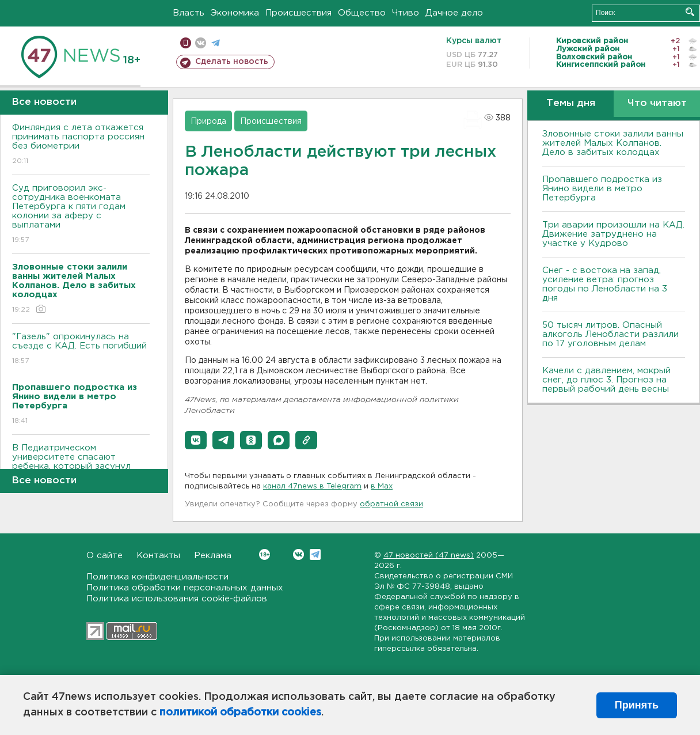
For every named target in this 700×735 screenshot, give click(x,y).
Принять (637, 705)
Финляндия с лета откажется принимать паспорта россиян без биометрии (81, 145)
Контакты (158, 556)
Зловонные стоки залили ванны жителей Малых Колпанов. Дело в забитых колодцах (613, 143)
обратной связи (391, 504)
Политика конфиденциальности (157, 577)
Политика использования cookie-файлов (177, 599)
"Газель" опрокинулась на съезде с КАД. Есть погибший (81, 349)
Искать (690, 12)
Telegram (315, 554)
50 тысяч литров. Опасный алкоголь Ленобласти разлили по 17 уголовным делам (610, 334)
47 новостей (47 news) (429, 556)
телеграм (216, 43)
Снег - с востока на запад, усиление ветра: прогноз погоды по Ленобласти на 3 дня (605, 284)
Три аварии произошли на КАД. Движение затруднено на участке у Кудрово (613, 234)
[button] (196, 440)
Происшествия (298, 13)
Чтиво (406, 13)
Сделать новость (232, 62)
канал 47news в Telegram (312, 486)
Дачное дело (454, 13)
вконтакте (201, 43)
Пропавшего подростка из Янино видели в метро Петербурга (602, 189)
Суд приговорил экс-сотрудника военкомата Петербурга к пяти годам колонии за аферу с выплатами (81, 215)
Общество (362, 13)
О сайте (104, 556)
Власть (189, 13)
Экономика (235, 13)
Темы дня (571, 103)
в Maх (382, 486)
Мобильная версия (186, 43)
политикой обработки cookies (240, 713)
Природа (208, 122)
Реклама (213, 556)
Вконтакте (265, 554)
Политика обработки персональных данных (185, 588)
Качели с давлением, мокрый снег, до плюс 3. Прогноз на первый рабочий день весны (606, 380)
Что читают (657, 103)
